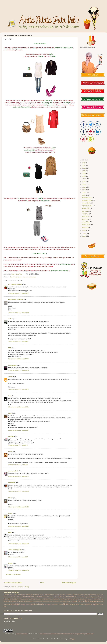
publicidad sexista (49, 604)
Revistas (44, 597)
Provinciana (12, 365)
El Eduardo (69, 595)
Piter (10, 532)
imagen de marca (91, 599)
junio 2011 (85, 214)
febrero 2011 (86, 225)
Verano (62, 597)
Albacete (6, 595)
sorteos (61, 604)
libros (98, 599)
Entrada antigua (69, 583)
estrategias (69, 599)
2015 (84, 184)
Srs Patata (56, 597)
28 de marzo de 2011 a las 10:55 (18, 570)
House (98, 595)
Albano (11, 595)
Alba (10, 413)
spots (66, 604)
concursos (38, 599)
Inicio (42, 583)
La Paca (11, 597)
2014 (84, 187)
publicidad (16, 604)
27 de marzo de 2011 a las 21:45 (18, 544)
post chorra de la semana (28, 277)
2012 (84, 193)
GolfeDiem (93, 595)
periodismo (69, 602)
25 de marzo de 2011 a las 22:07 (18, 430)
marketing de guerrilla (17, 602)
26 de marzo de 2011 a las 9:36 (18, 465)
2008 (84, 236)
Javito (10, 563)
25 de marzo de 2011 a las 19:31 (18, 407)
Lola (16, 597)
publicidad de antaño (25, 604)
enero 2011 (86, 227)
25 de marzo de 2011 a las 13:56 (18, 313)
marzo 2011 (86, 222)
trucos (101, 604)
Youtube (83, 597)
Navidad (26, 597)
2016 (84, 182)
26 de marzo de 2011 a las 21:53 (18, 507)
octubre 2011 (86, 203)
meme (26, 602)
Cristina (11, 436)
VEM (10, 348)
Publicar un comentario (13, 574)
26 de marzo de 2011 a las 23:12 (18, 526)
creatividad (45, 599)
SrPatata (50, 597)
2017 (84, 179)
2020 (84, 171)
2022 (84, 165)
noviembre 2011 (87, 200)
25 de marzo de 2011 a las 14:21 (18, 342)
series (56, 604)
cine (27, 599)
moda (30, 601)
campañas (7, 599)
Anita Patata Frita (19, 595)
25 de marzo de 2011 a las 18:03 (18, 370)
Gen (10, 396)
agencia (88, 597)
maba (10, 319)
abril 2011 (85, 219)
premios (101, 602)
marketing (7, 602)
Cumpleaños (35, 595)
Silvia (10, 498)
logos (102, 599)
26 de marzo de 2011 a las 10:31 (18, 476)
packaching (63, 602)
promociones (8, 604)
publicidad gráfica (38, 604)
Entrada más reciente (13, 583)
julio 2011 (85, 211)
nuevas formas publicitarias (40, 602)
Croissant (12, 482)
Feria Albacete (84, 595)
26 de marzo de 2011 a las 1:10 (18, 445)
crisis (50, 599)
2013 (84, 190)
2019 (84, 174)
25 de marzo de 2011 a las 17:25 (18, 359)
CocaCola (28, 595)
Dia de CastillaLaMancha (47, 595)
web (5, 606)
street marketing (74, 604)
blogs (92, 597)
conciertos (32, 599)
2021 (84, 168)
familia (75, 599)
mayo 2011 (86, 216)
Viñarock (77, 597)
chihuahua (22, 599)
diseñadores (56, 599)
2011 (84, 195)
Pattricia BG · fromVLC (16, 300)
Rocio (10, 513)
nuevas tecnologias (54, 602)
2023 (84, 163)
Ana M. (11, 377)
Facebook (76, 595)
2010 (84, 231)
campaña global (99, 597)
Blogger (73, 639)
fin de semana (15, 277)
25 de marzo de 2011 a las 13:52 (18, 293)
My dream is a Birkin (15, 284)
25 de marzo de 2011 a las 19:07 (18, 390)
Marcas (20, 597)
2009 (84, 233)
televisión (83, 604)
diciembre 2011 (87, 198)
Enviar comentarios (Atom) (21, 587)
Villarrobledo (70, 597)
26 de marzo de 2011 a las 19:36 (18, 492)
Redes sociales (35, 597)
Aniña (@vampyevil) (15, 550)
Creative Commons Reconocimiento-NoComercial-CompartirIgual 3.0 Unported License (67, 634)
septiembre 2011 (87, 206)
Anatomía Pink (13, 471)
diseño (63, 599)
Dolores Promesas (60, 595)
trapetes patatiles (93, 604)
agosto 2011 (86, 208)
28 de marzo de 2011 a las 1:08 (18, 557)
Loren (10, 452)
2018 (84, 176)
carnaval (15, 599)
